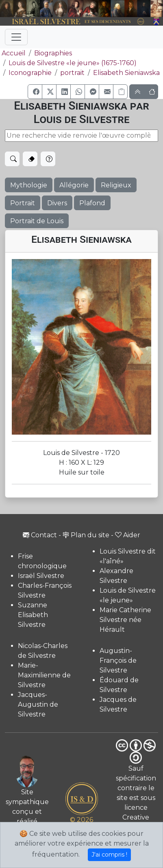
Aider (128, 535)
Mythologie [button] (29, 185)
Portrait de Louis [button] (37, 221)
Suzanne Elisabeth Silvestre (33, 615)
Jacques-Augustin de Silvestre (38, 704)
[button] (35, 92)
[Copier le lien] (120, 92)
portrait (72, 73)
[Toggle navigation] (16, 37)
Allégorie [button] (74, 185)
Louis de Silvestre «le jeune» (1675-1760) (73, 63)
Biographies (53, 53)
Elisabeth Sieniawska (126, 73)
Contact (40, 535)
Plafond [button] (92, 203)
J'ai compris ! (109, 855)
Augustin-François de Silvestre (118, 660)
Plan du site (86, 535)
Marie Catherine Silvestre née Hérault (125, 620)
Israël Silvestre (41, 576)
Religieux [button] (116, 185)
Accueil (13, 53)
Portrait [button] (23, 203)
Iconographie (30, 73)
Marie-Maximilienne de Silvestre (44, 675)
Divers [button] (57, 203)
